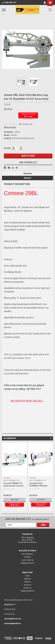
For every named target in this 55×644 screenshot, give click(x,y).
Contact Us (28, 579)
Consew (7, 469)
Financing (28, 576)
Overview (28, 164)
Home (28, 567)
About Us (28, 570)
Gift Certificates (28, 545)
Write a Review (10, 118)
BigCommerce (14, 642)
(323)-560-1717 (9, 2)
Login (24, 551)
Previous (47, 429)
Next (51, 429)
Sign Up (31, 551)
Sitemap (31, 640)
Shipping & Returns (28, 554)
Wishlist (28, 548)
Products (28, 573)
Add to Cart (15, 491)
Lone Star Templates (34, 642)
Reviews (28, 169)
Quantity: (7, 139)
